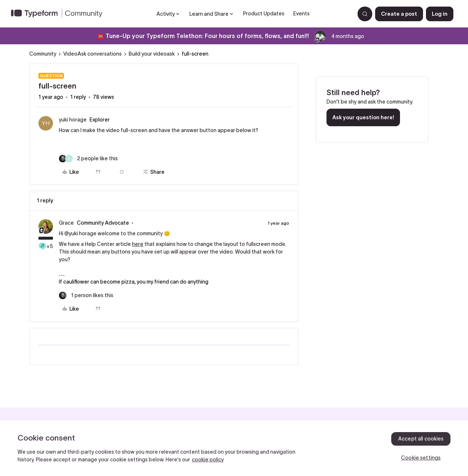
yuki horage (73, 120)
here (138, 244)
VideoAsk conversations (93, 54)
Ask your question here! (363, 117)
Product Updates (264, 14)
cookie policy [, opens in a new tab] (208, 460)
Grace (66, 223)
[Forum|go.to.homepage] (60, 14)
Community (43, 54)
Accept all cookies (421, 439)
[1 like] (86, 295)
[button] (399, 14)
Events (301, 14)
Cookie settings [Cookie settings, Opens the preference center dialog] (421, 458)
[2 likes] (88, 159)
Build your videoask (152, 54)
